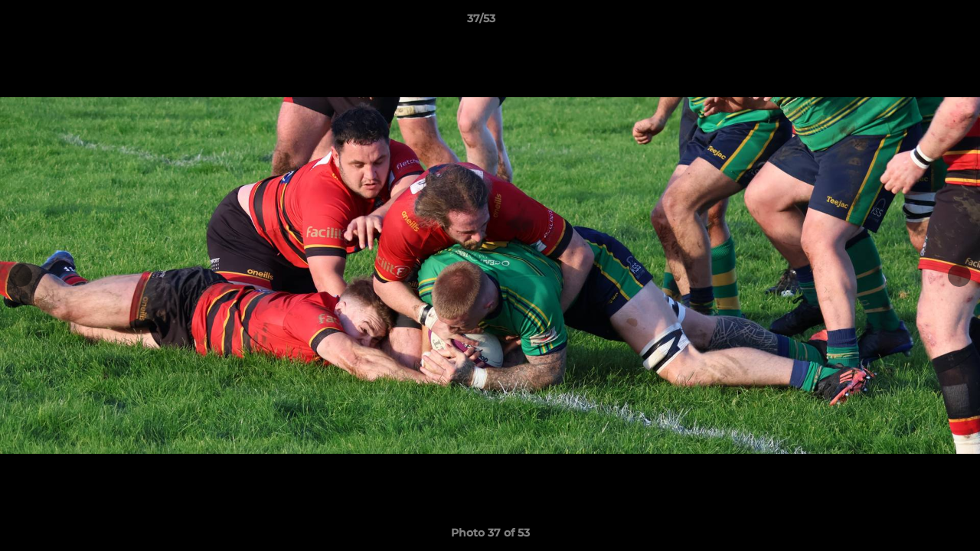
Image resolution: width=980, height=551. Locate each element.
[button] (916, 22)
